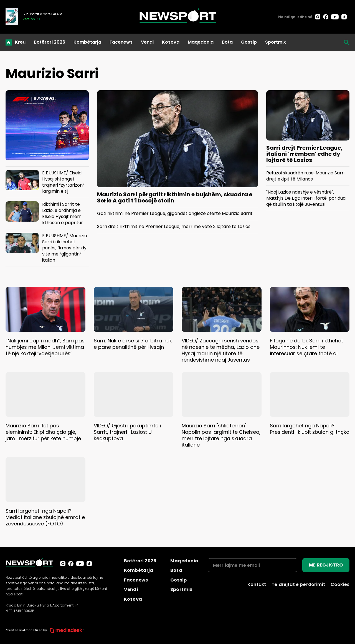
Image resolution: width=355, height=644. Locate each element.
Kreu (20, 42)
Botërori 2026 (50, 42)
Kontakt (257, 584)
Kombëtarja (87, 42)
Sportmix (276, 42)
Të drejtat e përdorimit (298, 584)
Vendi (147, 42)
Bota (227, 42)
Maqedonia (201, 42)
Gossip (249, 42)
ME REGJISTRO (326, 565)
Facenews (121, 42)
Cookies (340, 584)
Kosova (171, 42)
